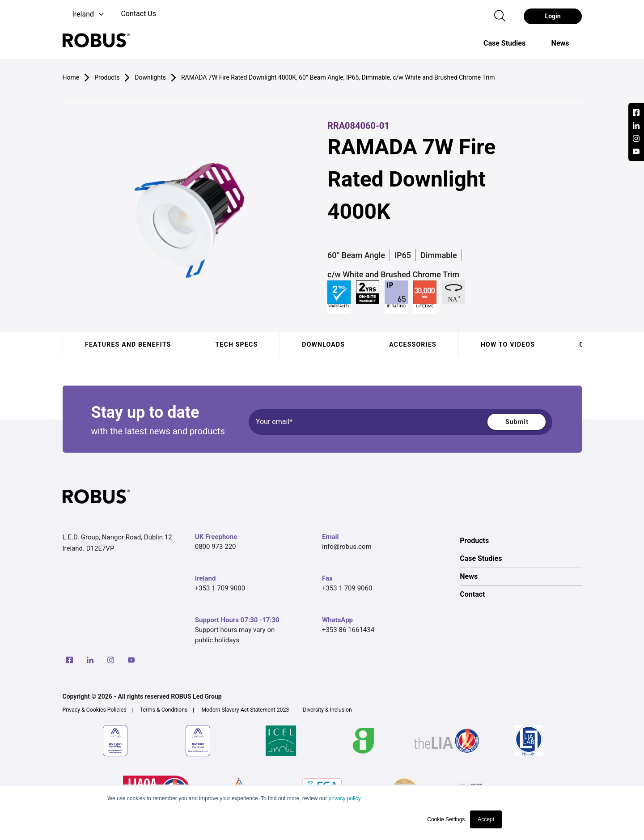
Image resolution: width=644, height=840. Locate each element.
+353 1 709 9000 (220, 588)
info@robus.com (347, 547)
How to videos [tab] (507, 344)
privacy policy (344, 798)
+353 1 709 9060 (347, 588)
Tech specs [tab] (236, 344)
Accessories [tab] (413, 344)
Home (71, 77)
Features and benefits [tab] (128, 344)
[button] (84, 15)
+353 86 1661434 (348, 630)
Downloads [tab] (323, 344)
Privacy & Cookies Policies (95, 710)
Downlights (150, 77)
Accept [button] (486, 819)
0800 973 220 (216, 547)
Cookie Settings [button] (446, 819)
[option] (504, 43)
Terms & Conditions (164, 710)
